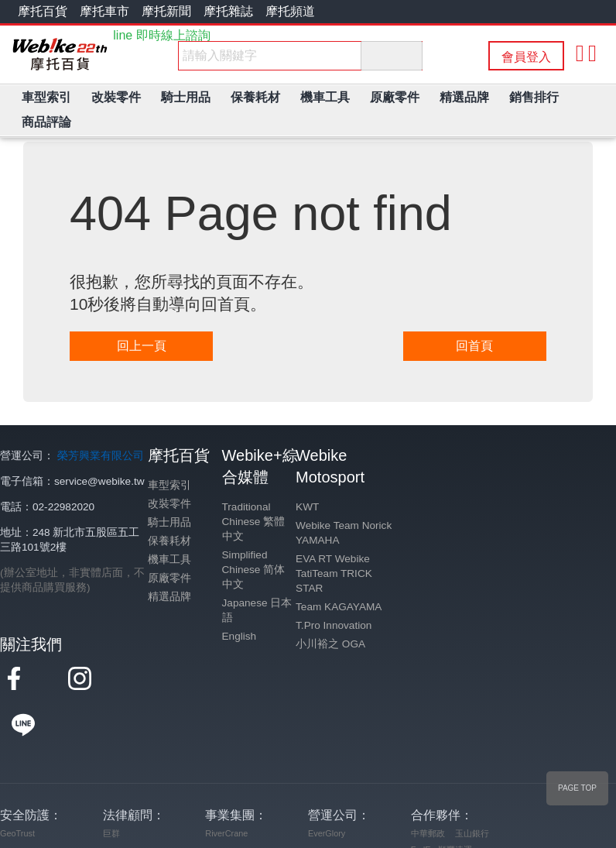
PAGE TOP (577, 788)
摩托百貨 (43, 11)
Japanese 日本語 (257, 610)
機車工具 (169, 560)
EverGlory (327, 787)
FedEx (423, 803)
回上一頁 (142, 346)
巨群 (111, 787)
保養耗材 (169, 541)
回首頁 (474, 346)
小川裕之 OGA (330, 644)
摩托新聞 (166, 11)
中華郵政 (428, 787)
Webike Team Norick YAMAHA (344, 533)
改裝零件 (169, 504)
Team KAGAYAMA (339, 607)
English (240, 636)
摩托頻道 (290, 11)
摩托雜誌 (228, 11)
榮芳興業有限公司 (101, 456)
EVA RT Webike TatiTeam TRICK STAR (334, 573)
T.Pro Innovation (334, 625)
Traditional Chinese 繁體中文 (254, 522)
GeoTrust (17, 787)
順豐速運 (455, 803)
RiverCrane (226, 787)
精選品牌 (169, 597)
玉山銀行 (472, 787)
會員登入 (526, 57)
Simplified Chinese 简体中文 (254, 570)
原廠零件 (169, 578)
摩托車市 (104, 11)
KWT (307, 507)
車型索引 (169, 485)
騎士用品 (169, 522)
